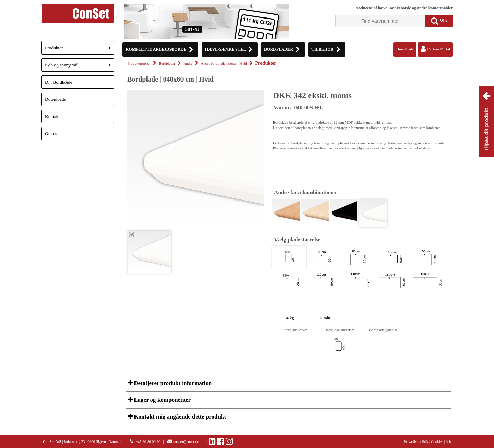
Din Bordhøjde (59, 82)
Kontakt (52, 116)
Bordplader (167, 64)
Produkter (80, 50)
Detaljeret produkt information (172, 383)
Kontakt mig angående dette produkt (179, 417)
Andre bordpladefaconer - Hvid (224, 64)
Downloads (55, 99)
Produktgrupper (139, 64)
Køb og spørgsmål (80, 67)
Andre (188, 64)
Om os (51, 134)
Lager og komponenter (162, 400)
